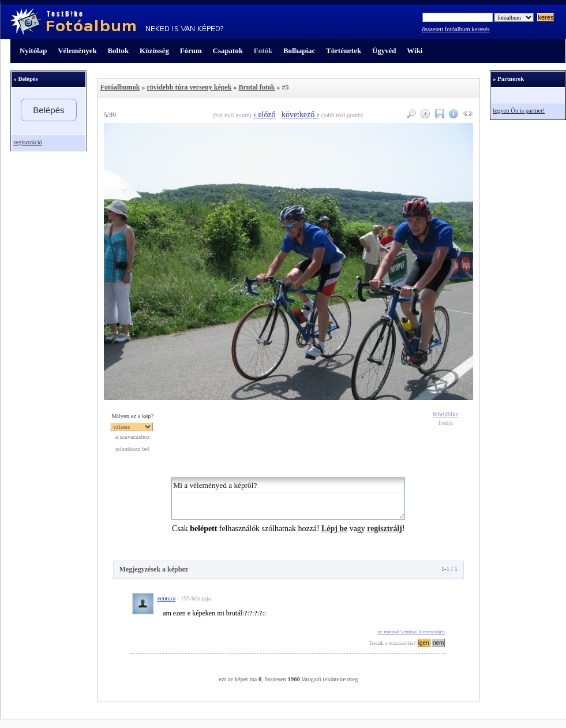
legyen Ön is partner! (519, 111)
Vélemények (77, 51)
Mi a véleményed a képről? (288, 499)
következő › (300, 115)
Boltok (118, 51)
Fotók (263, 51)
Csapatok (228, 51)
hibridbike (445, 414)
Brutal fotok (256, 87)
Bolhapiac (299, 51)
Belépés (48, 110)
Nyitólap (33, 51)
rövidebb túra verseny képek (189, 87)
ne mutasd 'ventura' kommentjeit (411, 632)
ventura (166, 598)
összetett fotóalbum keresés (456, 29)
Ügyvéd (384, 51)
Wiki (415, 51)
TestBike (117, 22)
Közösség (154, 51)
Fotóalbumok (120, 87)
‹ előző (264, 115)
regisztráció (28, 142)
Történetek (344, 51)
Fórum (191, 51)
